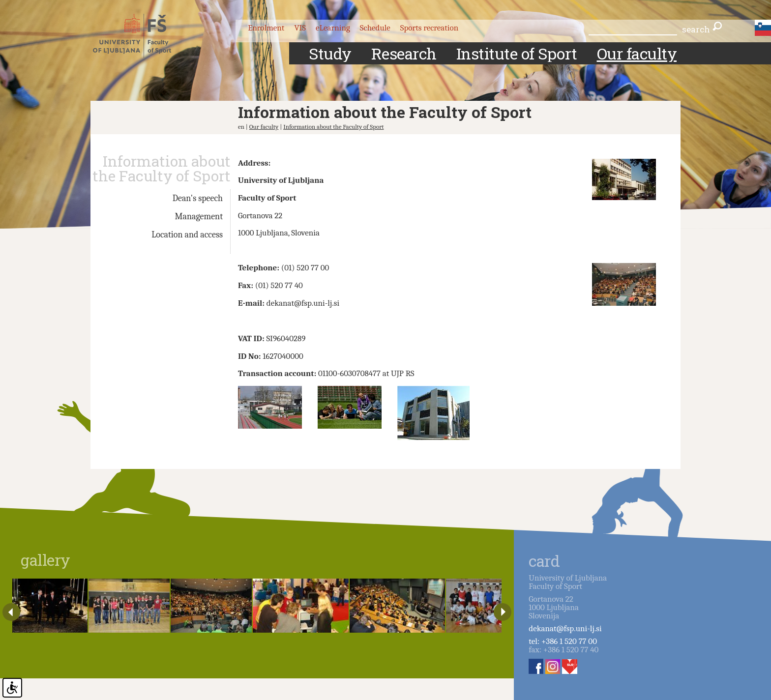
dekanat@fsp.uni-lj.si (565, 628)
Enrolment (266, 28)
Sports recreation (429, 28)
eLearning (333, 28)
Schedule (375, 28)
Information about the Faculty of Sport (333, 127)
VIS (300, 28)
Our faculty (264, 127)
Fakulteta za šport (141, 36)
